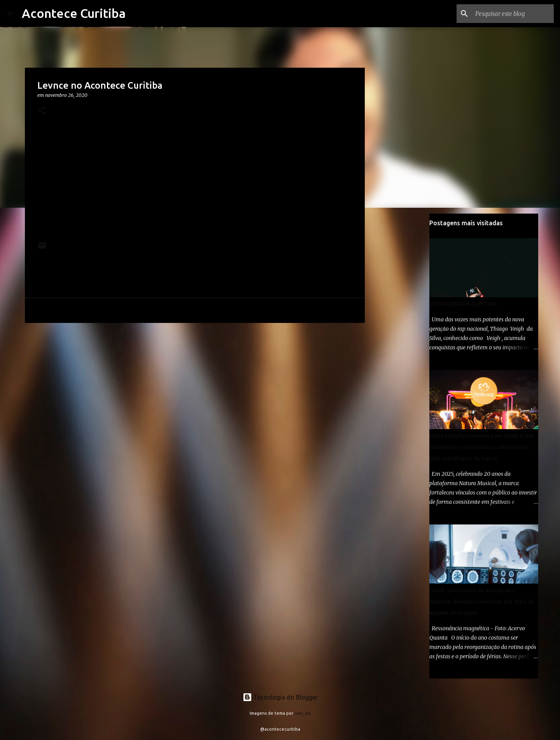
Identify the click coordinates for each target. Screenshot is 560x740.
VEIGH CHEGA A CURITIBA (463, 304)
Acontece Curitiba (74, 13)
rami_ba (302, 713)
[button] (42, 111)
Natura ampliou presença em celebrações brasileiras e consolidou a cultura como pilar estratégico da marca (482, 447)
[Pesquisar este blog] (513, 14)
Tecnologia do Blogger (280, 697)
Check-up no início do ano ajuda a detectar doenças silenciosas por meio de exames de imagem (482, 601)
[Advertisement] (195, 389)
